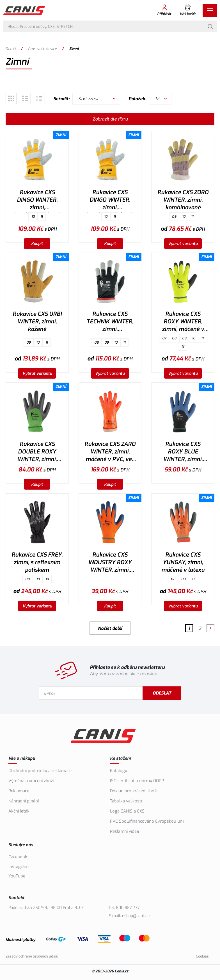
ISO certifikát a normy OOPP (137, 781)
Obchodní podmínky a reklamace (40, 771)
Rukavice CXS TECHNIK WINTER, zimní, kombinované (110, 322)
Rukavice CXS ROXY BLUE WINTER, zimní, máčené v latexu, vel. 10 (183, 452)
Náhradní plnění (24, 801)
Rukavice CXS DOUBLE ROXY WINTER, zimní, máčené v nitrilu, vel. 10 (37, 452)
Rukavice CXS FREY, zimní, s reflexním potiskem (37, 562)
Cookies (202, 956)
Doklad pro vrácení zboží (134, 791)
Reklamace (19, 791)
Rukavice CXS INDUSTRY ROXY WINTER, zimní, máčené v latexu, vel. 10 (110, 563)
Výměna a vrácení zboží (31, 781)
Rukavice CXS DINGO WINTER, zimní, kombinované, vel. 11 (110, 201)
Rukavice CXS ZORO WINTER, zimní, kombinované (183, 200)
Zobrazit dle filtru (110, 119)
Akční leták (19, 811)
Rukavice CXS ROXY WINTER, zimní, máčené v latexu (183, 322)
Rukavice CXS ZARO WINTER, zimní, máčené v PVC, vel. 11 (110, 452)
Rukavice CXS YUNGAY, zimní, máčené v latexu (183, 562)
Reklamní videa (124, 831)
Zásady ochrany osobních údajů (32, 956)
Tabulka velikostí (126, 801)
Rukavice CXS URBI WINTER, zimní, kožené (37, 322)
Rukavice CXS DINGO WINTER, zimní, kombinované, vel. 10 (37, 201)
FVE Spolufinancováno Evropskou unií (147, 821)
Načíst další (110, 628)
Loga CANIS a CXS (127, 811)
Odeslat (163, 693)
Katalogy (119, 771)
